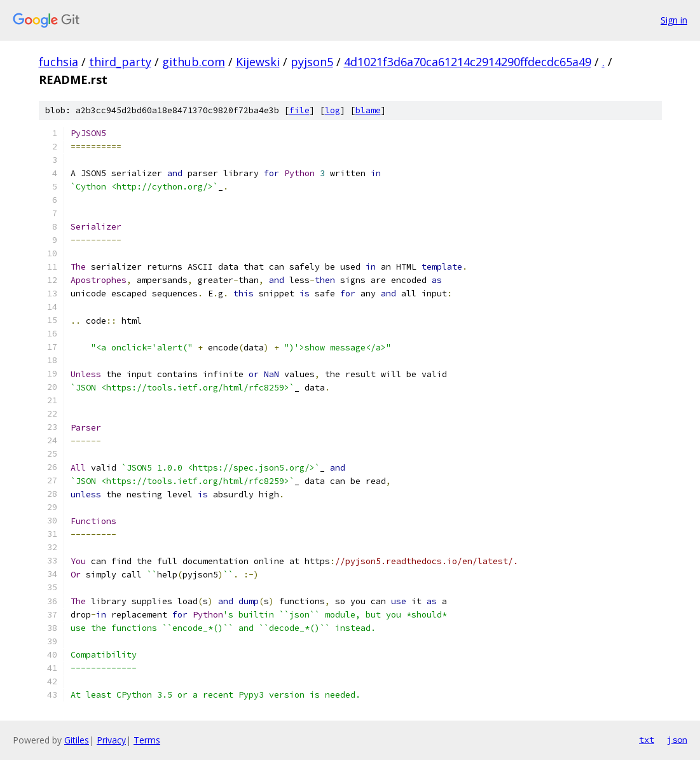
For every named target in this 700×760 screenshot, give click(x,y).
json (677, 740)
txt (647, 740)
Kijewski (258, 62)
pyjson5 (312, 62)
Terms (147, 740)
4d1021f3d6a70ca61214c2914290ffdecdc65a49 (468, 62)
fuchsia (58, 62)
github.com (194, 62)
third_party (120, 62)
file (299, 110)
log (333, 110)
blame (368, 110)
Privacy (111, 740)
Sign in (674, 20)
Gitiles (77, 740)
